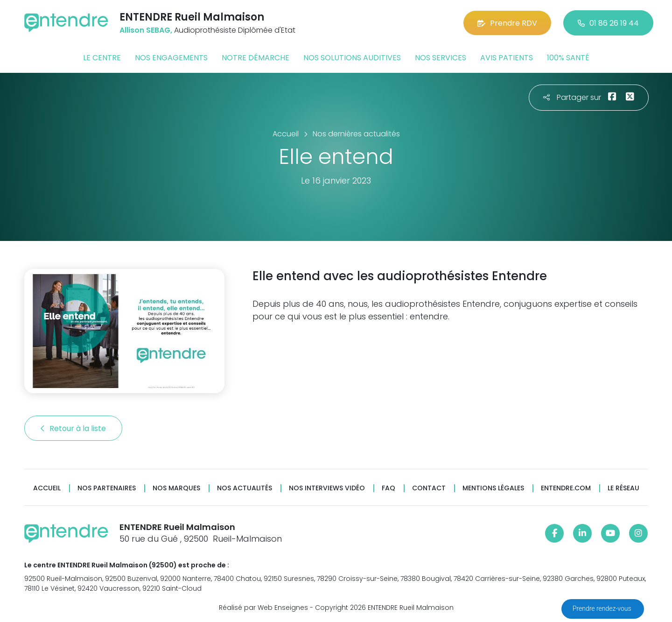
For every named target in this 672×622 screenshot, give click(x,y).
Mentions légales (493, 488)
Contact (429, 488)
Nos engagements (171, 58)
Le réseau (623, 488)
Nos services (441, 58)
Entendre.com (566, 488)
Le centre (102, 58)
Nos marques (176, 488)
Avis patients (507, 58)
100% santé (568, 58)
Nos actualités (245, 488)
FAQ (388, 488)
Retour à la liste (73, 428)
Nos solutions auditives (352, 58)
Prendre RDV (507, 23)
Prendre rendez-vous (603, 608)
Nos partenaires (107, 488)
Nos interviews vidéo (327, 488)
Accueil (47, 488)
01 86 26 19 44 (608, 23)
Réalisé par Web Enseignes (263, 608)
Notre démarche (255, 58)
